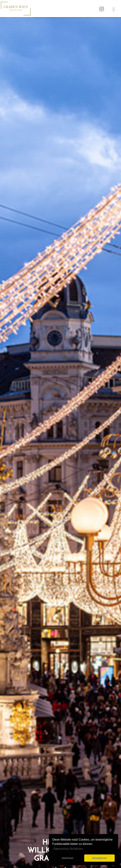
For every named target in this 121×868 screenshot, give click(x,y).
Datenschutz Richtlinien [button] (68, 849)
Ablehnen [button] (68, 858)
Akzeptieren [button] (99, 858)
